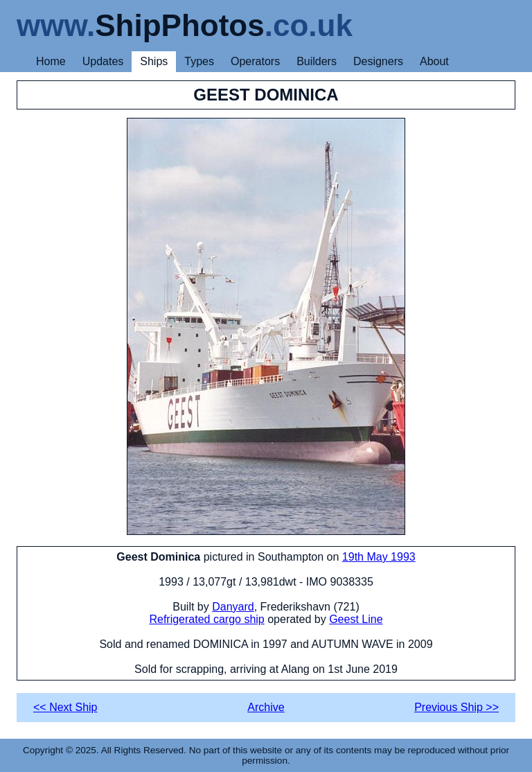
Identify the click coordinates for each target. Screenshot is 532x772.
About (434, 61)
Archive (266, 707)
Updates (103, 61)
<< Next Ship (65, 707)
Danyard (233, 607)
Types (199, 61)
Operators (255, 61)
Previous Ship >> (456, 707)
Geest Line (356, 619)
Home (51, 61)
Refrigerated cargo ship (206, 619)
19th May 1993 (379, 557)
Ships (154, 61)
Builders (317, 61)
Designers (378, 61)
